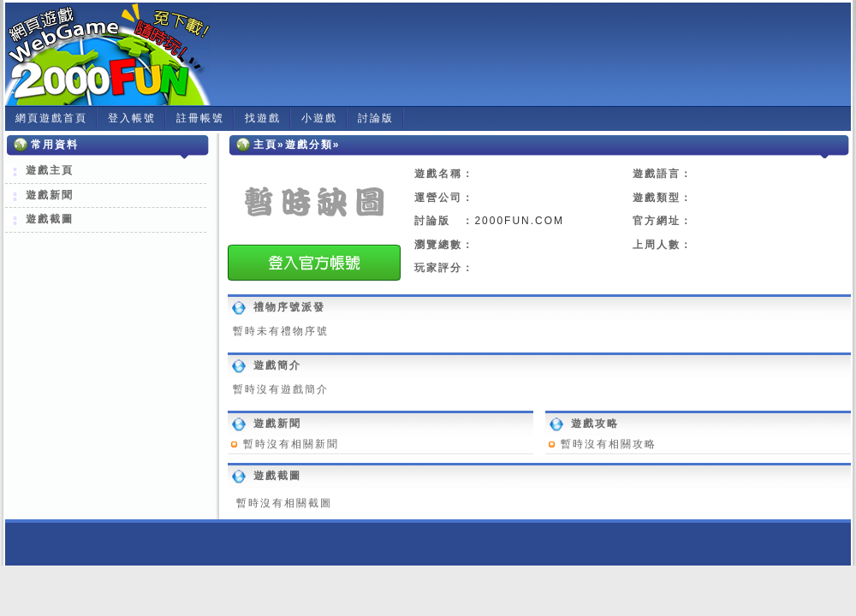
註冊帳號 (200, 118)
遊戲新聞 (50, 195)
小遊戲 (319, 118)
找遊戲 (263, 118)
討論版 (376, 118)
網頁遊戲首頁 (51, 118)
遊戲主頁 (50, 170)
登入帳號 (132, 118)
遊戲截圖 (50, 219)
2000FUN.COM (519, 221)
